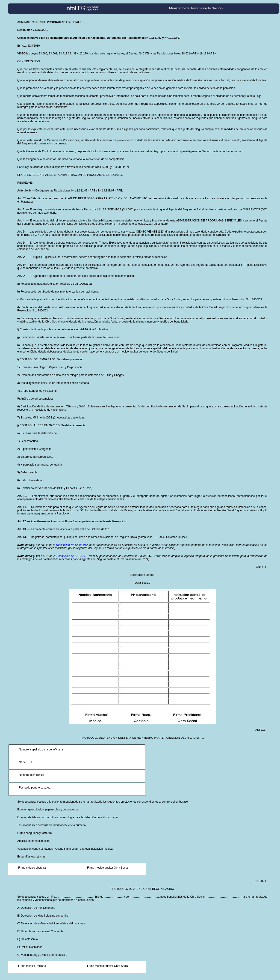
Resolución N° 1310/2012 (72, 556)
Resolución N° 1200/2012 (72, 545)
